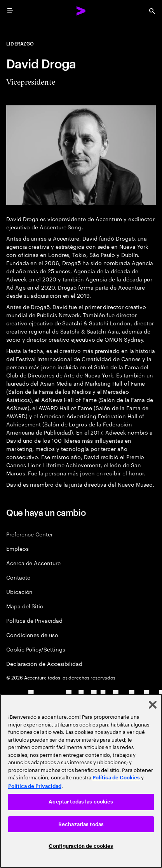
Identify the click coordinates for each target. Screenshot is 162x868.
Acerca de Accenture (33, 563)
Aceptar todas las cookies (81, 802)
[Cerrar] (153, 705)
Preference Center (30, 534)
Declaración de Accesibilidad (44, 663)
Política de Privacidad (34, 620)
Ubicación (19, 591)
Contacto (18, 577)
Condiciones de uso (32, 635)
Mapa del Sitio (25, 606)
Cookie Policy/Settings (36, 649)
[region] (81, 781)
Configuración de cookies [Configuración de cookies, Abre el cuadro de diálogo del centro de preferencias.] (81, 846)
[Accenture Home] (81, 11)
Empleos (17, 548)
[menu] (10, 11)
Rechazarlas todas (81, 824)
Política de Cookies (116, 778)
